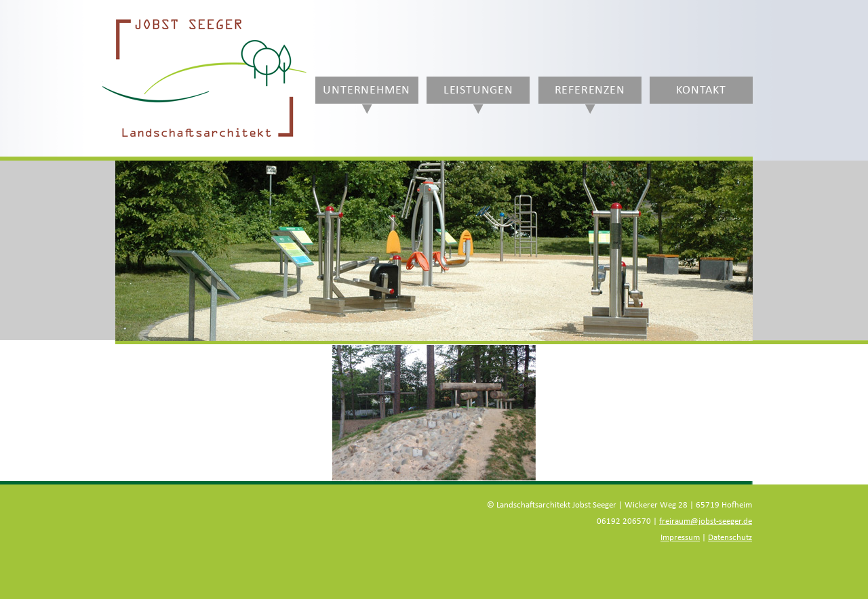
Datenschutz (730, 538)
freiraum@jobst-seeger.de (706, 521)
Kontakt (701, 90)
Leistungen (478, 90)
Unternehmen (367, 90)
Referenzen (590, 90)
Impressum (680, 538)
